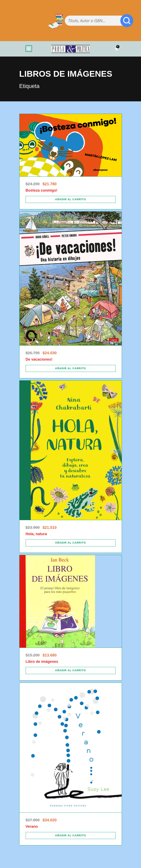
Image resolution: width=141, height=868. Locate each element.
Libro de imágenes (42, 662)
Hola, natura (36, 534)
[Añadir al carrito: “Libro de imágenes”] (71, 670)
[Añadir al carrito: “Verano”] (71, 836)
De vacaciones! (39, 359)
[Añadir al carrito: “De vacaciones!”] (71, 368)
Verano (32, 826)
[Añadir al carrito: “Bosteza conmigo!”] (71, 199)
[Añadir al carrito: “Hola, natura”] (71, 543)
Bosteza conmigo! (42, 190)
